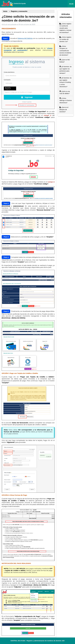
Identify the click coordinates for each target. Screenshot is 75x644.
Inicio (5, 11)
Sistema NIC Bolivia (25, 38)
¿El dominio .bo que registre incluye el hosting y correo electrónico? (65, 82)
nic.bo (71, 4)
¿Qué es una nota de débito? (65, 92)
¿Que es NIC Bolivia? (65, 61)
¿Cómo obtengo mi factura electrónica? (66, 100)
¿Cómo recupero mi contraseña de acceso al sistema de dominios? (65, 51)
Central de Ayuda (14, 4)
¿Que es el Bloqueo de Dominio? (64, 109)
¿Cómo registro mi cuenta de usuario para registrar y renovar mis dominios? (65, 28)
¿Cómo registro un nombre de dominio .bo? (65, 39)
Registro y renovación (19, 11)
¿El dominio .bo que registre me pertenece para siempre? (65, 70)
